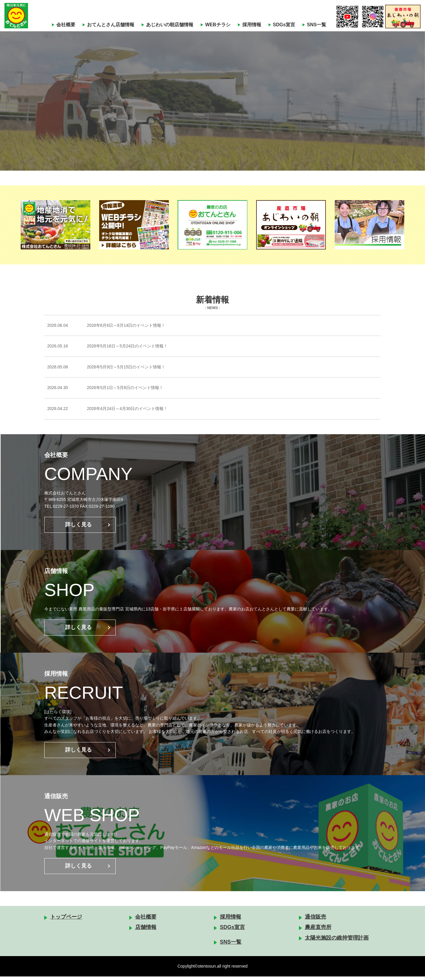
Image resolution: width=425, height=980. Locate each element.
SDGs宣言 (284, 25)
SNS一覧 (317, 25)
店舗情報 (146, 931)
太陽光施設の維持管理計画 (337, 941)
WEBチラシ (218, 25)
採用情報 (252, 25)
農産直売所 (318, 931)
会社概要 (66, 25)
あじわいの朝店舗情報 (170, 25)
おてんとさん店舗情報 (111, 25)
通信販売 (316, 920)
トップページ (66, 920)
